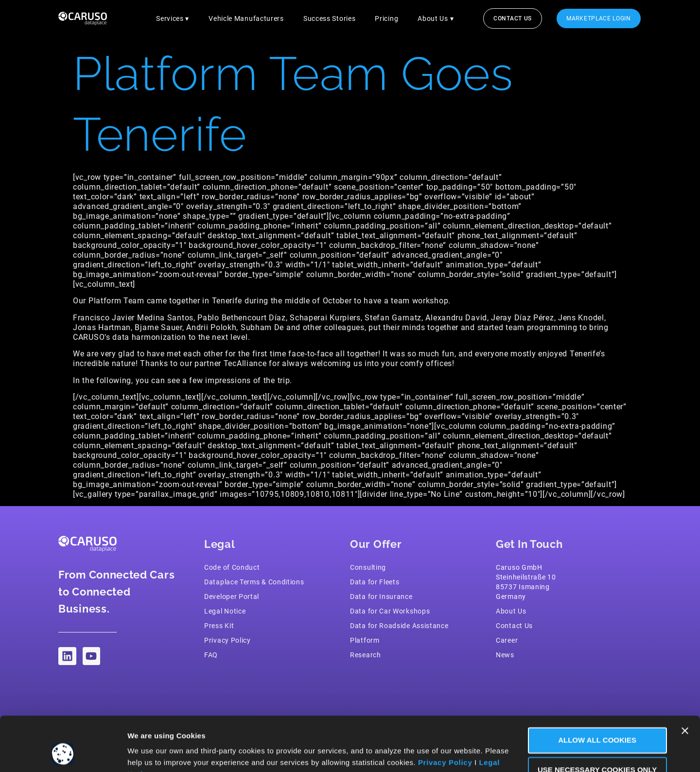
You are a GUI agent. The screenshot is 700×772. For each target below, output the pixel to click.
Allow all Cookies (594, 692)
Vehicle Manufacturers (246, 18)
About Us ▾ (436, 18)
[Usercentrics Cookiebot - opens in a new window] (63, 753)
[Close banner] (685, 683)
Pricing (386, 18)
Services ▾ (173, 18)
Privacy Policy (445, 714)
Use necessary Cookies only (594, 722)
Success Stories (330, 18)
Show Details (152, 753)
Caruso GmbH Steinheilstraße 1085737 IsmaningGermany (526, 582)
